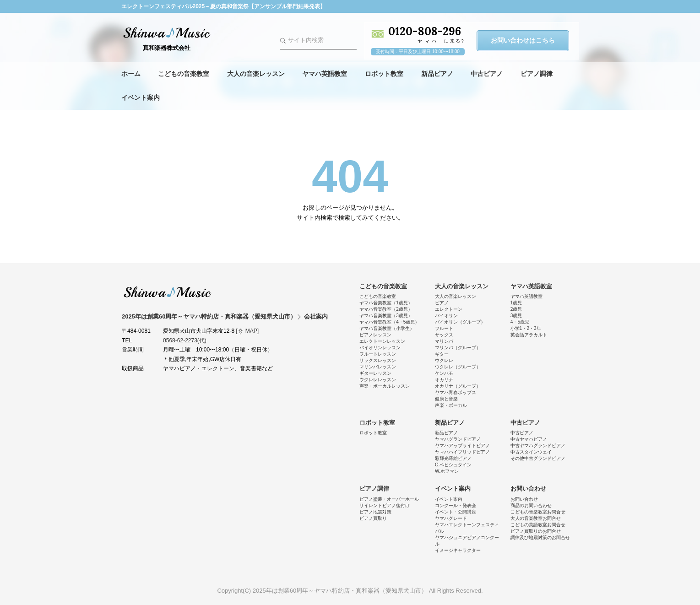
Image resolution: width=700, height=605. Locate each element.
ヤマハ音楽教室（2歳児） (386, 309)
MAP (251, 331)
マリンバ (444, 341)
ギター (442, 354)
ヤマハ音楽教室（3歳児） (386, 316)
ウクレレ (444, 360)
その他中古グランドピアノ (538, 458)
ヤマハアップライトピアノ (462, 446)
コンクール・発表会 (456, 505)
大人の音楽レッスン (256, 74)
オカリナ (444, 380)
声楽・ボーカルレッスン (385, 386)
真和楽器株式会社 (167, 48)
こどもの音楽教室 (184, 74)
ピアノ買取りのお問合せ (536, 531)
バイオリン (446, 316)
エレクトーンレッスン (382, 341)
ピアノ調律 (537, 74)
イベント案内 (141, 97)
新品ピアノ (437, 74)
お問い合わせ (528, 489)
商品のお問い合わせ (531, 505)
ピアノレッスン (375, 335)
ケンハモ (444, 373)
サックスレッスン (378, 360)
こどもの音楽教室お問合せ (538, 512)
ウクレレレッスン (378, 380)
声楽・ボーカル (451, 405)
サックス (444, 335)
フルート (444, 328)
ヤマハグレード (451, 518)
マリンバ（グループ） (458, 348)
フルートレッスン (378, 354)
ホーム (131, 74)
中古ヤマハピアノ (529, 439)
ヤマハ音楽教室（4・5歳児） (389, 322)
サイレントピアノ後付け (385, 505)
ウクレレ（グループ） (458, 367)
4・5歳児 (520, 322)
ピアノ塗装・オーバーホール (389, 499)
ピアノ (442, 303)
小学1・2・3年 (526, 328)
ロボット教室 (384, 74)
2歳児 (516, 309)
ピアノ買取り (373, 518)
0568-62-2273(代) (185, 340)
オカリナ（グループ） (458, 386)
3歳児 (516, 316)
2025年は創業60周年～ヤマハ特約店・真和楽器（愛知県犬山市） (168, 292)
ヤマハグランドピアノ (458, 439)
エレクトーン (449, 309)
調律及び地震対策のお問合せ (540, 537)
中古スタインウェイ (531, 452)
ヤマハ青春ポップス (456, 392)
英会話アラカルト (529, 335)
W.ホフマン (447, 471)
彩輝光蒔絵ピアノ (453, 458)
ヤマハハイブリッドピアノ (462, 452)
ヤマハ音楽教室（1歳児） (386, 303)
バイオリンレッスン (380, 348)
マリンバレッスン (378, 367)
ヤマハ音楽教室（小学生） (387, 328)
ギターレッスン (375, 373)
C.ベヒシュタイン (453, 465)
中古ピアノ (487, 74)
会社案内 (316, 316)
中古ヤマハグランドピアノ (538, 446)
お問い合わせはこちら (523, 40)
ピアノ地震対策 (375, 512)
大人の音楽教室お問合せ (536, 518)
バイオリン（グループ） (460, 322)
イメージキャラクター (458, 550)
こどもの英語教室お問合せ (538, 525)
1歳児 (516, 303)
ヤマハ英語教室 (325, 74)
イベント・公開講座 (456, 512)
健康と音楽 (446, 399)
